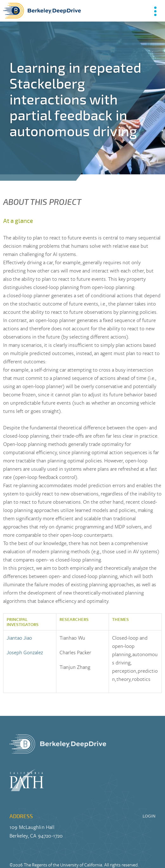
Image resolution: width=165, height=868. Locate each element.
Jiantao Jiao (19, 638)
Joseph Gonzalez (25, 652)
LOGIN (149, 816)
